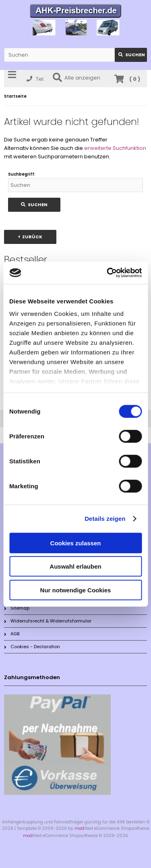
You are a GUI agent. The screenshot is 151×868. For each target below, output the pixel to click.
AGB (12, 634)
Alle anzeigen (77, 78)
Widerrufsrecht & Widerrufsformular (48, 621)
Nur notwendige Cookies (76, 590)
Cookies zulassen (76, 543)
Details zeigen (105, 519)
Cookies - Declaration (32, 647)
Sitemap (17, 608)
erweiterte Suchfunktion (115, 148)
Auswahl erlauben (75, 566)
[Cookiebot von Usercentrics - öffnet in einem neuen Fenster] (108, 273)
